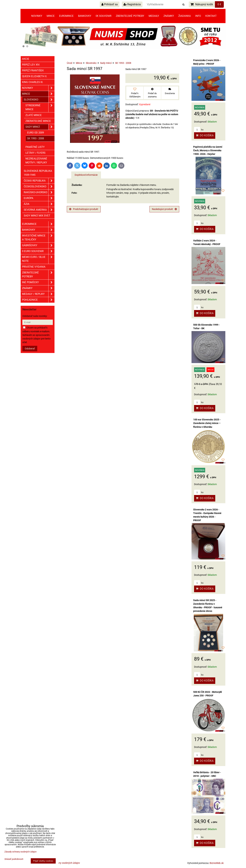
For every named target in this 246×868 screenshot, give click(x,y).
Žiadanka (185, 16)
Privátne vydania (34, 267)
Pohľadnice (38, 300)
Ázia (39, 204)
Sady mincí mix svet (37, 216)
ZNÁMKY (38, 288)
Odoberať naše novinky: (35, 316)
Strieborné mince (40, 107)
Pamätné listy (35, 147)
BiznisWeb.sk (217, 863)
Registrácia (132, 4)
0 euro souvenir (38, 251)
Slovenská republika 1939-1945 (38, 173)
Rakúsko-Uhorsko (39, 192)
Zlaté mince (34, 115)
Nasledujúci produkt (164, 209)
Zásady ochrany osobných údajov (62, 863)
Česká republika (39, 181)
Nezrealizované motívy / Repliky (36, 161)
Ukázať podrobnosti (14, 859)
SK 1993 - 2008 (36, 138)
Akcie (26, 59)
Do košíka (205, 135)
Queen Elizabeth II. (35, 76)
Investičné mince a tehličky (38, 238)
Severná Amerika (39, 210)
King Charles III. (33, 82)
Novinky (37, 16)
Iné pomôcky (38, 282)
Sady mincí (40, 127)
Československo (39, 187)
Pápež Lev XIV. (31, 65)
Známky (169, 16)
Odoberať (30, 349)
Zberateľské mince (38, 121)
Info (198, 16)
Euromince (66, 16)
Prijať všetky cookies (43, 861)
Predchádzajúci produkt (84, 209)
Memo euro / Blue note (38, 259)
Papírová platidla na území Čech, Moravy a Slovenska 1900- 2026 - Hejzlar (208, 150)
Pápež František (33, 70)
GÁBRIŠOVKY (38, 245)
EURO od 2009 (36, 133)
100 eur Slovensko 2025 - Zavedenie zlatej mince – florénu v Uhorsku (207, 423)
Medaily (154, 16)
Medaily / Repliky (38, 294)
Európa (39, 198)
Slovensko (39, 100)
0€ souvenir (104, 16)
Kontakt (211, 16)
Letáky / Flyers (35, 153)
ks (199, 130)
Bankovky (85, 16)
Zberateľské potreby (130, 16)
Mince (51, 16)
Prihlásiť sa (110, 4)
